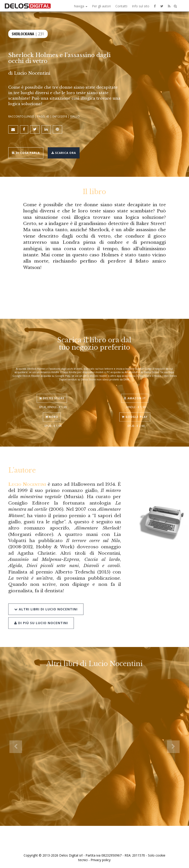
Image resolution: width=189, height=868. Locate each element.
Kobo (52, 410)
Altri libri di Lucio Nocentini (46, 600)
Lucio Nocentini (32, 73)
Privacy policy (101, 860)
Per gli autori (101, 6)
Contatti (121, 6)
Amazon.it (135, 391)
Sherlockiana (23, 33)
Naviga (81, 6)
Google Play (135, 410)
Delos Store (52, 391)
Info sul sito (141, 6)
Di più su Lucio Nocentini (41, 613)
